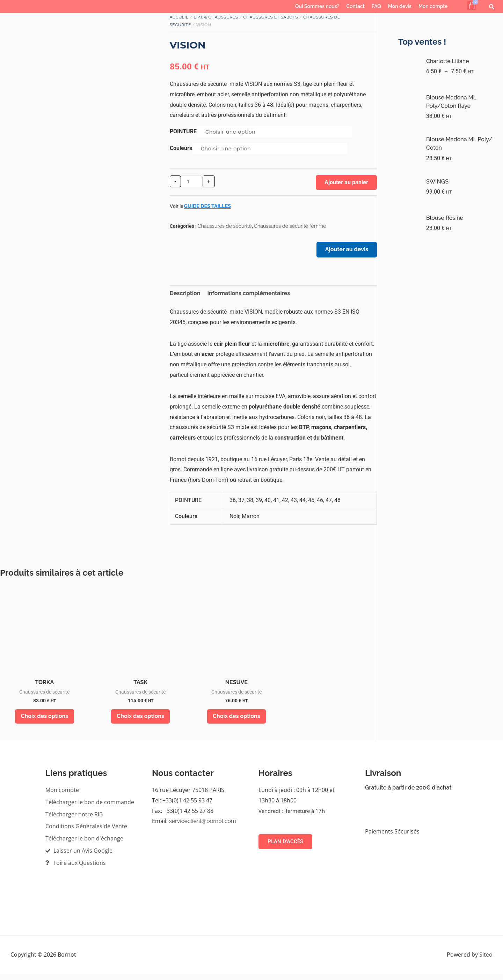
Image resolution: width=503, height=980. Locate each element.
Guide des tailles (208, 206)
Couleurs (181, 148)
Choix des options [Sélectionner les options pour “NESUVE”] (236, 721)
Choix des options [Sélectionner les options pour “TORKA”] (45, 721)
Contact (356, 6)
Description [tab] (185, 297)
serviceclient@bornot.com (203, 827)
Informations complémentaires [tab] (249, 297)
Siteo (486, 960)
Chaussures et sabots (271, 17)
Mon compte (433, 6)
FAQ (376, 6)
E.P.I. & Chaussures (216, 17)
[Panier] (472, 5)
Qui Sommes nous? (317, 6)
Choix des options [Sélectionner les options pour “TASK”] (140, 721)
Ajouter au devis (344, 252)
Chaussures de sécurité (225, 226)
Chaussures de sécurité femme (290, 226)
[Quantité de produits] (191, 181)
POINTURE (183, 131)
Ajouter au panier (346, 182)
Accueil (179, 17)
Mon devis (400, 6)
